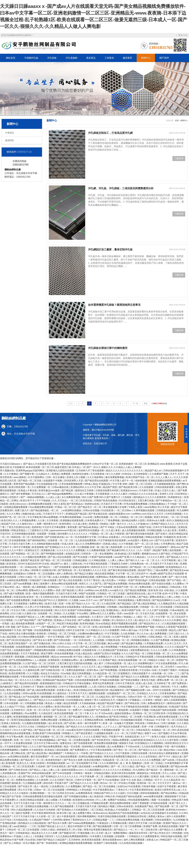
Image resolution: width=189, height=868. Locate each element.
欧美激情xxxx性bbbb (84, 800)
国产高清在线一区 (62, 710)
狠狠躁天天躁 (126, 743)
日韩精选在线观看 (166, 510)
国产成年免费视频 (21, 494)
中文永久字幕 (18, 610)
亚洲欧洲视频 (37, 793)
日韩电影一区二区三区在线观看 (156, 607)
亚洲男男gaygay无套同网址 (30, 471)
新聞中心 (146, 58)
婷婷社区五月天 (100, 567)
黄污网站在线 (18, 753)
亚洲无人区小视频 (76, 477)
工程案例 (109, 58)
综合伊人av (126, 667)
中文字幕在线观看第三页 (54, 677)
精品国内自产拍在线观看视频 (124, 813)
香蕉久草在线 (161, 517)
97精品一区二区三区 (66, 507)
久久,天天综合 (60, 501)
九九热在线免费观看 (86, 540)
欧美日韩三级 (64, 813)
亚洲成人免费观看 (61, 474)
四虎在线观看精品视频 (83, 577)
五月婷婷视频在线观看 (24, 534)
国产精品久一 (46, 567)
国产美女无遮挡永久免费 (154, 577)
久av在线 (88, 517)
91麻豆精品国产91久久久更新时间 (50, 600)
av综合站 (145, 813)
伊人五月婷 (98, 833)
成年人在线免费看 (176, 816)
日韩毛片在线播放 (107, 687)
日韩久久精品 (48, 830)
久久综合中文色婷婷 (45, 810)
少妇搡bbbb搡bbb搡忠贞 (91, 634)
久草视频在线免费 (154, 643)
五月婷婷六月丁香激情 (32, 687)
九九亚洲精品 (161, 587)
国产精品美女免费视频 (116, 584)
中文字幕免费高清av (104, 790)
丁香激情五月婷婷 (119, 564)
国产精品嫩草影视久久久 (82, 717)
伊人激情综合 (60, 693)
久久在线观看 (147, 487)
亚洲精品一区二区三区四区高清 (149, 713)
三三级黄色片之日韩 (38, 530)
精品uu (55, 657)
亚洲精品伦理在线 (137, 816)
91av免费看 (31, 713)
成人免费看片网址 (83, 813)
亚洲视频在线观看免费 (72, 520)
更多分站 (183, 35)
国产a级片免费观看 (14, 594)
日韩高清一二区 (90, 554)
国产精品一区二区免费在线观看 (74, 740)
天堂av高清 (182, 760)
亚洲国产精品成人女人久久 (52, 826)
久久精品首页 (46, 713)
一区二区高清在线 (82, 640)
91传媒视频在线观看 (132, 720)
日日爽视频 (83, 547)
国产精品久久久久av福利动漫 (50, 700)
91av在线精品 (103, 624)
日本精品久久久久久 (148, 693)
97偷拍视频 (84, 833)
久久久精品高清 (172, 780)
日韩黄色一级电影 (83, 773)
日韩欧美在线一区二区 (118, 640)
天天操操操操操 (88, 703)
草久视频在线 (7, 471)
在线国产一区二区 (46, 624)
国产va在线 (169, 760)
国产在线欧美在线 (55, 537)
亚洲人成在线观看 (102, 627)
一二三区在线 (67, 587)
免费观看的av (112, 720)
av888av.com (139, 514)
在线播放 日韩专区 (44, 836)
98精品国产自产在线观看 (100, 587)
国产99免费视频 (109, 670)
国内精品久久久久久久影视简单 (150, 497)
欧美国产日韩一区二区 (126, 587)
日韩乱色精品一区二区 (160, 637)
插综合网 (48, 783)
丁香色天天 (122, 790)
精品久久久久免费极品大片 (99, 657)
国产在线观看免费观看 (18, 600)
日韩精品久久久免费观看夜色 (144, 836)
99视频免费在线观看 (45, 650)
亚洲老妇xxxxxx (129, 490)
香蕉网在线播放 (118, 577)
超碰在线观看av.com (120, 514)
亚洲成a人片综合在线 (65, 620)
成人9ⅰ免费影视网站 (116, 833)
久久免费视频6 (74, 786)
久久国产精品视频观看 (62, 806)
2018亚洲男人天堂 (74, 481)
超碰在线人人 (25, 700)
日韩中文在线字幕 (75, 630)
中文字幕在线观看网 (101, 750)
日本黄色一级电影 (153, 700)
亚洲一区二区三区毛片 (39, 710)
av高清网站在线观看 (19, 757)
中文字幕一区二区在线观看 (154, 630)
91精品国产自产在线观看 (97, 710)
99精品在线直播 (154, 537)
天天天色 (119, 657)
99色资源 (140, 723)
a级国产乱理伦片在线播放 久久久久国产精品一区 (120, 654)
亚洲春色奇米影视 (129, 670)
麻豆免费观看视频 (115, 477)
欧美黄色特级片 (54, 760)
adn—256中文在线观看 (159, 690)
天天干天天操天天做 (24, 816)
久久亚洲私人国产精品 (137, 597)
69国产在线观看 (87, 594)
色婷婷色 (36, 527)
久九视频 (74, 600)
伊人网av (25, 570)
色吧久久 (84, 584)
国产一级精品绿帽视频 (32, 497)
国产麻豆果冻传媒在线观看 (140, 534)
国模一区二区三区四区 (141, 484)
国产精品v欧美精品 (89, 527)
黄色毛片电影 (149, 680)
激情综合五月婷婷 (85, 490)
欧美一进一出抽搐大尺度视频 (118, 723)
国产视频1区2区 (68, 833)
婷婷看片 (36, 570)
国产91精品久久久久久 (102, 753)
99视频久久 (68, 733)
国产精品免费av (169, 793)
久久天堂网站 (140, 637)
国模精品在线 (182, 520)
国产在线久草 (25, 786)
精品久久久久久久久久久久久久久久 (125, 471)
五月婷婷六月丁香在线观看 (90, 471)
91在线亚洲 (108, 510)
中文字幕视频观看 (114, 597)
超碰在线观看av (123, 713)
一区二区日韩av (124, 510)
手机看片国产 (62, 783)
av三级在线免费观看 (67, 757)
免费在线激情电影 (76, 670)
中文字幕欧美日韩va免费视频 (43, 517)
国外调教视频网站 (87, 816)
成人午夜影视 (117, 534)
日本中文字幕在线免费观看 (73, 687)
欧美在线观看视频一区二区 (133, 660)
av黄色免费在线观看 (167, 717)
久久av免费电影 (180, 654)
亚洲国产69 (24, 773)
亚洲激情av (102, 717)
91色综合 (127, 474)
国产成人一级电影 (150, 687)
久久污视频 (33, 673)
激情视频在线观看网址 (53, 697)
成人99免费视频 (109, 647)
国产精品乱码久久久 (150, 624)
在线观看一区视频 (47, 534)
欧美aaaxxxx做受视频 (94, 607)
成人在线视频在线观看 (134, 530)
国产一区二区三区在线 (99, 637)
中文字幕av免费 (15, 737)
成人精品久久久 (143, 620)
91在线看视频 (44, 693)
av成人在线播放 (61, 577)
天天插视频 (65, 800)
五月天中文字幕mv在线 (46, 743)
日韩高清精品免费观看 (38, 657)
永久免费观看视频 (71, 497)
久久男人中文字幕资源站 (38, 607)
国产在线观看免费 (83, 743)
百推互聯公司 (100, 443)
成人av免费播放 (116, 747)
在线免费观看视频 (10, 654)
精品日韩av (170, 750)
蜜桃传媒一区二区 (174, 770)
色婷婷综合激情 (81, 474)
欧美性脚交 (66, 524)
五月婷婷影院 (141, 474)
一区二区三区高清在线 (81, 501)
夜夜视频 (20, 657)
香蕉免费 (72, 527)
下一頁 (135, 404)
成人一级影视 (23, 587)
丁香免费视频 (113, 520)
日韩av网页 (22, 590)
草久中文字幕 (25, 790)
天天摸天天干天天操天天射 (164, 564)
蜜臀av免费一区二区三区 (170, 680)
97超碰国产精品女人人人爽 (30, 617)
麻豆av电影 (114, 643)
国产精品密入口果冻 (73, 590)
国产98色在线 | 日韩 (136, 703)
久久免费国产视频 (159, 474)
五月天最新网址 (36, 477)
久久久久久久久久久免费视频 (146, 760)
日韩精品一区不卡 (153, 780)
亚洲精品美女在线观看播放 (67, 607)
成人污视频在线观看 (108, 667)
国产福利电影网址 (37, 540)
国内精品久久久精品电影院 (32, 823)
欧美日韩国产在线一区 (134, 610)
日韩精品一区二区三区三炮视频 (136, 517)
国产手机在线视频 (143, 667)
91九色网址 (139, 770)
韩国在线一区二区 (21, 537)
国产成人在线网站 (90, 647)
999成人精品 (91, 484)
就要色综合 (66, 743)
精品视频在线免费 (129, 607)
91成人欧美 (68, 544)
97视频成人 (136, 700)
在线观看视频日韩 (25, 647)
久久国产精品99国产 (26, 620)
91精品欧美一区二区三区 (116, 760)
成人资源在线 (97, 796)
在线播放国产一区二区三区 (121, 693)
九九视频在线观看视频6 (34, 723)
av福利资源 (137, 740)
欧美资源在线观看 (92, 840)
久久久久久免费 (159, 650)
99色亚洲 (156, 773)
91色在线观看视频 (64, 654)
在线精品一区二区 (161, 730)
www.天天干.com (89, 600)
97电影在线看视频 (110, 680)
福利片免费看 (23, 813)
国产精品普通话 (84, 733)
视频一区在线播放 (161, 800)
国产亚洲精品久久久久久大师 (60, 547)
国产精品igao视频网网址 (61, 494)
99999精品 (72, 790)
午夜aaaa (149, 720)
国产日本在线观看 (62, 773)
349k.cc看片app (129, 630)
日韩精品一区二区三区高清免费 (18, 766)
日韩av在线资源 (125, 806)
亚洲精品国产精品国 (76, 514)
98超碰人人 (130, 617)
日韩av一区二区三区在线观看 (50, 790)
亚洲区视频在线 (159, 707)
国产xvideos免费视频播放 (82, 823)
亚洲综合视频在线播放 (91, 757)
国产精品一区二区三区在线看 (56, 560)
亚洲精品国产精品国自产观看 (58, 680)
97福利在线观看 (159, 803)
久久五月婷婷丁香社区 (62, 780)
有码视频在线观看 (56, 763)
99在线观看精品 (126, 600)
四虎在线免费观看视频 (152, 647)
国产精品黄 (68, 490)
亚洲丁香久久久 (178, 803)
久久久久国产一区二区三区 (83, 677)
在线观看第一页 (164, 613)
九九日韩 (23, 667)
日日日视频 (133, 793)
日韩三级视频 (168, 723)
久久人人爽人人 (164, 477)
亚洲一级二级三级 (99, 547)
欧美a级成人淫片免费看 (128, 554)
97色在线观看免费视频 (136, 504)
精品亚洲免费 (71, 703)
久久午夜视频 (126, 544)
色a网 (153, 574)
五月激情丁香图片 (168, 670)
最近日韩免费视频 (82, 673)
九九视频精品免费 (32, 783)
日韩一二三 (174, 673)
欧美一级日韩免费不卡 (90, 723)
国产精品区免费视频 (136, 590)
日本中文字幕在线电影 (165, 527)
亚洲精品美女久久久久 (71, 720)
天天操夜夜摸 (36, 750)
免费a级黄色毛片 (157, 703)
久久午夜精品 (11, 474)
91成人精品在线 (84, 654)
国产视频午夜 (27, 474)
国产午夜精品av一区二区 (169, 501)
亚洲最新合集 (48, 550)
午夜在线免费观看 (30, 677)
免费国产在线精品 (117, 800)
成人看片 (99, 663)
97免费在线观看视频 (71, 517)
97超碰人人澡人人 (23, 836)
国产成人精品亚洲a (37, 753)
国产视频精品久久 (52, 627)
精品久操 (177, 757)
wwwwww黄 (66, 657)
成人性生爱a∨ (110, 580)
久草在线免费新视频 (124, 627)
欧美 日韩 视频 (8, 627)
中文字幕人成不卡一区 (122, 481)
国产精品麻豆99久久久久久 (122, 550)
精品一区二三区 (146, 617)
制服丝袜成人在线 (32, 514)
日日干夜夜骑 (123, 753)
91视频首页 (170, 537)
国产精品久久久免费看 (171, 830)
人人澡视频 (99, 640)
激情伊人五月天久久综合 (22, 727)
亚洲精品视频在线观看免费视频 (165, 481)
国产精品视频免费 (102, 826)
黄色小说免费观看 (16, 690)
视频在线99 (111, 777)
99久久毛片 (60, 610)
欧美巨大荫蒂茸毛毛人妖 (168, 790)
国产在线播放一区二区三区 (50, 737)
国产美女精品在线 (98, 514)
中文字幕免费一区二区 (92, 777)
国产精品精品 (125, 604)
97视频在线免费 (100, 803)
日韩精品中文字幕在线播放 (77, 683)
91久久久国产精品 (23, 730)
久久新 (41, 520)
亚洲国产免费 (150, 826)
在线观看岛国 (90, 650)
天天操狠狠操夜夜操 (165, 484)
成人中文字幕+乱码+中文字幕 (163, 594)
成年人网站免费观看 (134, 840)
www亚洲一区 (131, 613)
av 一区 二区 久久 (151, 560)
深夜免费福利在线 (140, 650)
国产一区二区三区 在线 (147, 544)
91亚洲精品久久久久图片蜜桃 (134, 777)
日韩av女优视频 (92, 510)
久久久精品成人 (138, 557)
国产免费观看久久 (80, 750)
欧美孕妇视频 (87, 624)
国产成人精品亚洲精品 (145, 604)
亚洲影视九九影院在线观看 (60, 471)
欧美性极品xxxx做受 (49, 490)
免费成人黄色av (157, 816)
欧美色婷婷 (38, 537)
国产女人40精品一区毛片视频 (20, 843)
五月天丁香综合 (92, 580)
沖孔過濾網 (71, 58)
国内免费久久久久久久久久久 (73, 534)
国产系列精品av (75, 504)
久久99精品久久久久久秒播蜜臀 (103, 630)
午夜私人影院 (136, 507)
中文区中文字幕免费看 (54, 527)
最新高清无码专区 (139, 833)
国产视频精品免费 (136, 690)
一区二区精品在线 (28, 567)
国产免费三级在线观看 (79, 766)
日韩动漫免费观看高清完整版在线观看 (43, 796)
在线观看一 (121, 836)
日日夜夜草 (7, 657)
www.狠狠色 (20, 477)
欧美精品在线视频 (169, 826)
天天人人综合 (169, 773)
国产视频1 (164, 733)
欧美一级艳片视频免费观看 (40, 594)
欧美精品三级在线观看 (57, 750)
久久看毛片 (98, 617)
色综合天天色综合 (50, 673)
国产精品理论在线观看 (97, 481)
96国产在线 (145, 527)
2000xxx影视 (29, 693)
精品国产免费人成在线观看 (167, 550)
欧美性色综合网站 (177, 737)
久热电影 (127, 497)
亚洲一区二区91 (22, 740)
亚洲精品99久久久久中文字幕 (86, 487)
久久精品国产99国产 (40, 820)
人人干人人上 (110, 727)
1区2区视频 (155, 823)
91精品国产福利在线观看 (164, 710)
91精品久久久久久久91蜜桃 (167, 620)
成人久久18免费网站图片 (89, 544)
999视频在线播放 (140, 640)
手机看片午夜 (116, 737)
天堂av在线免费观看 (127, 527)
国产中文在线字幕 (165, 540)
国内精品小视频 (107, 806)
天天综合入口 (39, 494)
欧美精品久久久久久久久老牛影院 (161, 740)
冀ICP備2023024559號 (103, 430)
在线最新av (19, 574)
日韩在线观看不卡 (141, 673)
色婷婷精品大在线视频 (94, 747)
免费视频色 (17, 713)
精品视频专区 (117, 690)
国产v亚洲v (70, 723)
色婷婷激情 (141, 481)
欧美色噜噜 (38, 547)
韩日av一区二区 (109, 783)
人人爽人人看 (85, 707)
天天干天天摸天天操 (24, 803)
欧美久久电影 (159, 737)
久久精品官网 (109, 604)
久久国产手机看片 (122, 637)
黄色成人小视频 (54, 703)
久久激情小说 (29, 613)
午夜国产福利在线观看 (101, 557)
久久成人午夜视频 (84, 494)
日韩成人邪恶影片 (10, 497)
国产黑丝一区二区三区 (12, 806)
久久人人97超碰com (139, 524)
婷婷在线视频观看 (150, 793)
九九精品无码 (103, 697)
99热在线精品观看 (42, 773)
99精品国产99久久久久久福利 (110, 793)
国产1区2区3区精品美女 (19, 640)
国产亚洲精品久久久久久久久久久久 (60, 777)
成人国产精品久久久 (29, 777)
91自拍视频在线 (75, 700)
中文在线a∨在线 (148, 670)
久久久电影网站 (96, 477)
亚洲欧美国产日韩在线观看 (47, 733)
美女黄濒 (30, 737)
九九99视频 (179, 820)
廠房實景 (128, 58)
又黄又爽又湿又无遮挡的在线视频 (75, 663)
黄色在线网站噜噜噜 (121, 803)
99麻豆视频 (52, 617)
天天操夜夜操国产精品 (16, 747)
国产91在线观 (81, 557)
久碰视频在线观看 (104, 733)
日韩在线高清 (143, 730)
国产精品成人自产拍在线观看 (24, 697)
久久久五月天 (89, 667)
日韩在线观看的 (163, 820)
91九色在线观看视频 (133, 537)
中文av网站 (83, 613)
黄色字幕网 (47, 654)
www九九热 (99, 610)
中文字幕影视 (169, 560)
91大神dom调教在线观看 (31, 637)
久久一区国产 (145, 550)
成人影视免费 (9, 763)
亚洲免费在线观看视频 (106, 743)
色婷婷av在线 (92, 504)
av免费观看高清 (84, 793)
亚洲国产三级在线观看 (106, 843)
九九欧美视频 (128, 634)
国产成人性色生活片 (160, 833)
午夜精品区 (103, 823)
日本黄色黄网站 (168, 693)
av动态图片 (134, 540)
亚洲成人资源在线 (11, 723)
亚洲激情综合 (175, 497)
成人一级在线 (41, 786)
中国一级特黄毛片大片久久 (51, 803)
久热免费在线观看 (23, 743)
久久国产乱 (96, 584)
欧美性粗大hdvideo (176, 810)
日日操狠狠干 (162, 547)
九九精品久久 (43, 474)
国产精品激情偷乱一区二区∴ (46, 510)
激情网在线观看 (97, 693)
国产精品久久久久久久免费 (85, 783)
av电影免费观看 (68, 617)
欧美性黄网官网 (17, 673)
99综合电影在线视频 (172, 836)
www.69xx (182, 667)
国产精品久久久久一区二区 (86, 604)
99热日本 (110, 796)
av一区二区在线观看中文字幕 (81, 537)
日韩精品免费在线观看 (69, 650)
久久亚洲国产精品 (108, 660)
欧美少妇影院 (38, 763)
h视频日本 (122, 700)
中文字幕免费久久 (10, 800)
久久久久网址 (14, 514)
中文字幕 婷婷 (120, 484)
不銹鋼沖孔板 (31, 58)
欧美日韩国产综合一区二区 (140, 477)
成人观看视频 (39, 587)
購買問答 (10, 140)
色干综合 (78, 657)
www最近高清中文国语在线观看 (83, 730)
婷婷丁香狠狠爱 (141, 803)
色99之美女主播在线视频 (22, 634)
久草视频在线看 (119, 823)
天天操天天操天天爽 (20, 544)
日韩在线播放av (158, 504)
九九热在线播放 (13, 693)
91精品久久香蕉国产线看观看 (172, 627)
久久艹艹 (36, 627)
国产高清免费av (114, 617)
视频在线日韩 (102, 690)
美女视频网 (147, 820)
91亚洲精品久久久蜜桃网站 (149, 743)
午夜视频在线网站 (10, 560)
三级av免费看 (161, 570)
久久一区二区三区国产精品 (129, 733)
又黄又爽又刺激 (146, 501)
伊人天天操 (164, 507)
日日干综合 (6, 820)
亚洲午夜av (93, 670)
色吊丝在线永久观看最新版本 (165, 753)
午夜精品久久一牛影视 (77, 753)
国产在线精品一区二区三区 (77, 627)
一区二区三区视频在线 (78, 803)
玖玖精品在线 (21, 820)
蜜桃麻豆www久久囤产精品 (156, 554)
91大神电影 (8, 620)
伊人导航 (78, 830)
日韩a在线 (176, 587)
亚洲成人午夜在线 (28, 490)
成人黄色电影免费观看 (23, 624)
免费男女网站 (37, 604)
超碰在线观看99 (81, 567)
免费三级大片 (22, 510)
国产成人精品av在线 (11, 670)
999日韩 (166, 687)
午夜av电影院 (177, 610)
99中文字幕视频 (22, 547)
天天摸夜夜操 (21, 604)
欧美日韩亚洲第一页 (20, 487)
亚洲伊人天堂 (167, 494)
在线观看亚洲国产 (23, 650)
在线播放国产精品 (144, 806)
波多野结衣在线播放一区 (91, 530)
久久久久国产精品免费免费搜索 (46, 747)
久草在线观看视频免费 (71, 484)
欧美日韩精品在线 (83, 690)
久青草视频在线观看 (144, 510)
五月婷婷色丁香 (163, 683)
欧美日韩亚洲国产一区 (21, 643)
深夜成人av (153, 840)
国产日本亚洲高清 (57, 766)
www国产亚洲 (122, 557)
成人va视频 (52, 800)
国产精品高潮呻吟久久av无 (167, 600)
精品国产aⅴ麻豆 (60, 564)
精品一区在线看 (72, 747)
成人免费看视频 (159, 634)
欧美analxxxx (100, 813)
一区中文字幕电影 (55, 637)
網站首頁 (11, 58)
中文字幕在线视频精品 (44, 740)
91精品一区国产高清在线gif (133, 580)
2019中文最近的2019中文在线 (34, 564)
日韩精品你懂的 (102, 773)
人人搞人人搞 (53, 497)
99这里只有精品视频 (68, 624)
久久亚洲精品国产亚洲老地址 (114, 650)
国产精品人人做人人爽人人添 (45, 770)
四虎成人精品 (110, 544)
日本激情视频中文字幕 (176, 763)
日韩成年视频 (149, 786)
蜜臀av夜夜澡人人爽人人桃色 (165, 597)
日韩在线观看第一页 (116, 663)
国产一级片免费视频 (109, 677)
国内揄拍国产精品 (10, 687)
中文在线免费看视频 (167, 663)
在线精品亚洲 (73, 554)
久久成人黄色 (80, 524)
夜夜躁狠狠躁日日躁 (51, 683)
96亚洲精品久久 (74, 737)
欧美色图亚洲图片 (71, 667)
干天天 (175, 687)
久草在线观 (85, 790)
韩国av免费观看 (121, 740)
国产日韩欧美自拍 (18, 770)
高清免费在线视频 (46, 647)
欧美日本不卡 (28, 501)
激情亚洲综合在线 (137, 594)
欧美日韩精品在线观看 (32, 800)
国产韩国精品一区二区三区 (25, 554)
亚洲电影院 (54, 660)
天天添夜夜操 (98, 474)
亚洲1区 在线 (158, 777)
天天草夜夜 (53, 520)
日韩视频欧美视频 (34, 703)
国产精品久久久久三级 (150, 750)
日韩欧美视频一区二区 (158, 654)
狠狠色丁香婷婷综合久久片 (77, 820)
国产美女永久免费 (43, 640)
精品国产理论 (145, 570)
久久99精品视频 (98, 560)
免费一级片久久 (119, 524)
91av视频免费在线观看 (42, 507)
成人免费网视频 (88, 660)
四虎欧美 (94, 524)
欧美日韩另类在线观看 (124, 773)
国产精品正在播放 (84, 574)
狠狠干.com (151, 733)
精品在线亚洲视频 (105, 574)
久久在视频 (69, 613)
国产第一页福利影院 (47, 843)
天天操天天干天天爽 (112, 504)
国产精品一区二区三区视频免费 (153, 766)
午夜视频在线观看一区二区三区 (118, 730)
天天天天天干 (165, 783)
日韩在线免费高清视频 (128, 820)
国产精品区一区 (138, 567)
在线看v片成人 (65, 690)
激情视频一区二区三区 (55, 717)
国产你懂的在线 (42, 643)
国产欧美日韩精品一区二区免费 (126, 717)
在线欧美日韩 (49, 570)
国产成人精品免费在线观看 (41, 690)
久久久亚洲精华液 (109, 763)
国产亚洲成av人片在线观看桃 (73, 810)
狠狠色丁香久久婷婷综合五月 (100, 700)
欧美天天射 (51, 604)
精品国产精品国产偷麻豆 (110, 703)
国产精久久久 (133, 560)
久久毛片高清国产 (133, 547)
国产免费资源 (45, 620)
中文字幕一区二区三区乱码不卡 (132, 574)
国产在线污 (162, 534)
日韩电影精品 (23, 833)
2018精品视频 (154, 530)
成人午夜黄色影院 (66, 816)
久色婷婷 (41, 766)
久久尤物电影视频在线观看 (46, 544)
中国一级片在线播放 (175, 747)
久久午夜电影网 (120, 710)
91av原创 (30, 840)
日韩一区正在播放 (56, 477)
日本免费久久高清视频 (102, 836)
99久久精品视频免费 (22, 810)
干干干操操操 (44, 501)
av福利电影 (84, 617)
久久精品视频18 (93, 770)
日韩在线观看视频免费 (87, 680)
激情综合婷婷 (174, 703)
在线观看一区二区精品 (50, 613)
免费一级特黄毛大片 (47, 524)
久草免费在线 (168, 544)
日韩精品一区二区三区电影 (111, 594)
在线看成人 (115, 537)
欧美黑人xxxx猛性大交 (112, 590)
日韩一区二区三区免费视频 (128, 826)
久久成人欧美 (170, 530)
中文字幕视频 (112, 634)
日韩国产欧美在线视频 (174, 697)
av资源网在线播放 (72, 510)
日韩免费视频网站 (10, 750)
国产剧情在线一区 (67, 570)
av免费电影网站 (101, 766)
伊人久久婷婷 (114, 474)
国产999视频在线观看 (53, 554)
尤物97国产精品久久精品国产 (52, 840)
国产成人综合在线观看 (60, 557)
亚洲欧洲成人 (113, 610)
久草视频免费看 (28, 520)
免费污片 (78, 710)
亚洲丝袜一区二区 (147, 783)
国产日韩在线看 (62, 640)
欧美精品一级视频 (101, 620)
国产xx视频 (84, 620)
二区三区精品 (97, 810)
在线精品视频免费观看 (16, 507)
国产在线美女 (11, 570)
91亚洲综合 (182, 494)
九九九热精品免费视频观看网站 (72, 836)
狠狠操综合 (143, 773)
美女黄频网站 (107, 554)
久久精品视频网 (156, 567)
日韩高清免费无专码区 (107, 490)
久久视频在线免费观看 (35, 557)
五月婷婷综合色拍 (50, 597)
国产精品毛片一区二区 (90, 507)
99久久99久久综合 (62, 643)
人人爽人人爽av (116, 560)
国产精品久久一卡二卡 (126, 830)
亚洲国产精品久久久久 (163, 524)
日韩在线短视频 (157, 580)
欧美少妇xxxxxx (19, 504)
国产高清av (23, 627)
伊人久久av (143, 634)
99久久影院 (59, 504)
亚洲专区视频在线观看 (73, 597)
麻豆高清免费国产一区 (43, 757)
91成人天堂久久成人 (166, 490)
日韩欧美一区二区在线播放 (41, 574)
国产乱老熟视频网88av (21, 660)
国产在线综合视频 (162, 584)
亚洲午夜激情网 (94, 597)
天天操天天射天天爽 (67, 594)
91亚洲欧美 (149, 717)
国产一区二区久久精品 (123, 766)
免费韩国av (102, 577)
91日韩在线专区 (128, 501)
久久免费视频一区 (41, 487)
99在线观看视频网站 (139, 800)
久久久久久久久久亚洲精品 (117, 770)
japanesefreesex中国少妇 (64, 530)
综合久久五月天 (156, 514)
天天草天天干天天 (78, 693)
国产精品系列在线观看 (27, 683)
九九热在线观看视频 (152, 747)
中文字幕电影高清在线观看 (112, 540)
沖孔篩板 (52, 58)
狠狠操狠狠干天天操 (11, 630)
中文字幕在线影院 (119, 567)
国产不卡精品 (108, 527)
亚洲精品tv (53, 587)
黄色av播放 (134, 577)
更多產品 (91, 58)
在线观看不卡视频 (53, 481)
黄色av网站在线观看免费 (65, 584)
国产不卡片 (165, 757)
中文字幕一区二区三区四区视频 (90, 643)
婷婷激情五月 (64, 830)
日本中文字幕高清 (125, 683)
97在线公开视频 (127, 783)
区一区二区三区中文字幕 (107, 707)
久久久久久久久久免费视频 (71, 550)
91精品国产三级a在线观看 (43, 580)
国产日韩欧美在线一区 (53, 670)
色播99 (24, 750)
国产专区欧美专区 (101, 740)
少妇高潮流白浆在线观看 (40, 610)
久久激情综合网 (31, 670)
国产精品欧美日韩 (128, 487)
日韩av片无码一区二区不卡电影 (144, 697)
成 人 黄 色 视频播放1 (131, 763)
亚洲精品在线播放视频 (37, 806)
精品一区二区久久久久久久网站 (25, 680)
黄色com (175, 547)
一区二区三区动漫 (179, 517)
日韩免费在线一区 (139, 564)
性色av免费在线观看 (140, 584)
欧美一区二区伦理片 (165, 667)
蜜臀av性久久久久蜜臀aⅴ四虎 (45, 590)
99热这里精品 (19, 530)
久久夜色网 (42, 780)
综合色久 (81, 587)
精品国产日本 (9, 524)
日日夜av (103, 537)
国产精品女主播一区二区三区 (50, 730)
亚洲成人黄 (6, 826)
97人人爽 (101, 800)
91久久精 (16, 613)
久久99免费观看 (178, 650)
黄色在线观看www (112, 840)
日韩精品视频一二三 (129, 687)
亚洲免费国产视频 (145, 627)
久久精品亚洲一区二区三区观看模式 (112, 673)
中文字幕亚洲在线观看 (96, 564)
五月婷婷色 (75, 840)
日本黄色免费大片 (95, 520)
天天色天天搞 (147, 613)
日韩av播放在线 (61, 487)
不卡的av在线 (106, 713)
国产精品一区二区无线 (30, 481)
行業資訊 (10, 133)
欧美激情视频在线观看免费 (28, 717)
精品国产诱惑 (110, 487)
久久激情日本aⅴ (26, 524)
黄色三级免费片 (42, 584)
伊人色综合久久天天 (122, 620)
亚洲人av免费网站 (14, 607)
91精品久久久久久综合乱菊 (144, 494)
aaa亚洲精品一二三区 (25, 826)
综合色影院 (58, 630)
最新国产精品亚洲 (30, 560)
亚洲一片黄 (65, 604)
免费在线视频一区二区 (106, 517)
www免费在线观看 (154, 796)
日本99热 (57, 820)
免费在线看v (146, 587)
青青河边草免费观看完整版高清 (121, 757)
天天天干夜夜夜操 (30, 654)
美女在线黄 (180, 613)
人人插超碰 (41, 660)
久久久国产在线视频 (158, 610)
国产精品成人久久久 (177, 557)
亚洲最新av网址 (70, 660)
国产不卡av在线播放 (109, 780)
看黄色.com (148, 540)
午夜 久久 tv (91, 713)
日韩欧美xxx (153, 723)
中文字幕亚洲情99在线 (141, 790)
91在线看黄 (134, 786)
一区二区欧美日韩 (148, 830)
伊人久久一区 (7, 813)
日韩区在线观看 (140, 753)
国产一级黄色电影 (76, 637)
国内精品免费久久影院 (133, 520)
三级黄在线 (76, 564)
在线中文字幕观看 (167, 786)
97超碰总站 (105, 484)
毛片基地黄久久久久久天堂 (93, 570)
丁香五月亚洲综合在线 (18, 527)
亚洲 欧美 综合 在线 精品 (161, 590)
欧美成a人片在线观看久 (118, 810)
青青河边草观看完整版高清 (98, 830)
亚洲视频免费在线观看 (40, 504)
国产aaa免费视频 (23, 584)
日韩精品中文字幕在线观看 (140, 657)
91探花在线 (19, 597)
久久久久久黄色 (157, 557)
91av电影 (66, 673)
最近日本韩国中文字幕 (80, 826)
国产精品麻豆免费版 (132, 643)
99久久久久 (172, 777)
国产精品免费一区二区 (167, 806)
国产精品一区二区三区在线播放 (99, 786)
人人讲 (92, 687)
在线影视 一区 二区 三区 (61, 540)
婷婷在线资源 (7, 617)
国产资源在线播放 (130, 680)
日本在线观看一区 (14, 703)
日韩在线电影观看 (165, 487)
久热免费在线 (57, 786)
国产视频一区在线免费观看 (37, 630)
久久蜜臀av (179, 584)
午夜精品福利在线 (129, 647)
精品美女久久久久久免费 (45, 833)
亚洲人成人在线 (144, 683)
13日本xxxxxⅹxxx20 (68, 647)
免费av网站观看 (50, 720)
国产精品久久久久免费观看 (135, 677)
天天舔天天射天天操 (86, 806)
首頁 (177, 121)
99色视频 (178, 833)
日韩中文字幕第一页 (86, 780)
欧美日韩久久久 (10, 520)
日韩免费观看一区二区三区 (80, 697)
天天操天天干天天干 (54, 514)
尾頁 (146, 404)
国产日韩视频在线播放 (76, 796)
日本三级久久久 (177, 634)
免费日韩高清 (144, 600)
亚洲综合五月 (32, 550)
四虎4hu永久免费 (156, 520)
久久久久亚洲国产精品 (96, 737)
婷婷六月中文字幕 (138, 823)
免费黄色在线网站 (25, 780)
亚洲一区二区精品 (154, 763)
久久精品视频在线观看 (174, 624)
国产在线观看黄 (63, 567)
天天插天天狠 (146, 490)
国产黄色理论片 (108, 600)
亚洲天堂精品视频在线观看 (25, 720)
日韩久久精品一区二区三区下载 (35, 577)
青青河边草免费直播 (103, 683)
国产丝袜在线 (119, 697)
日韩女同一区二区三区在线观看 (23, 830)
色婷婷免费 (116, 547)
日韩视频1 (112, 607)
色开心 (170, 520)
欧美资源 (11, 564)
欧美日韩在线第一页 (65, 707)
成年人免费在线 (65, 574)
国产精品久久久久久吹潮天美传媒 (84, 727)
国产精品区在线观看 (130, 727)
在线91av (122, 786)
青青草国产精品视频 (24, 484)
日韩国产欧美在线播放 (106, 501)
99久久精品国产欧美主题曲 (165, 677)
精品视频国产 (56, 753)
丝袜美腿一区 (159, 673)
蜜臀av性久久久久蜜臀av (40, 707)
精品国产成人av (153, 471)
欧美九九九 (23, 763)
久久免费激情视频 (96, 550)
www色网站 (150, 507)
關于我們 (164, 58)
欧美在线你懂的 (93, 760)
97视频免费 (6, 740)
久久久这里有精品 (148, 757)
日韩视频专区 (162, 727)
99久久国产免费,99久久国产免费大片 (101, 497)
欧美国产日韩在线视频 (80, 610)
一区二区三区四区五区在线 (60, 793)
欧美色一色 (33, 597)
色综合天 (149, 547)
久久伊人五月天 (173, 643)
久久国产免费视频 (161, 640)
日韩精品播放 (80, 560)
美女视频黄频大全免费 (115, 507)
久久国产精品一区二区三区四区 (39, 663)
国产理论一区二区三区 (125, 750)
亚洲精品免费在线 (94, 720)
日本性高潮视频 (174, 514)
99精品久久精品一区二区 (162, 660)
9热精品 (104, 524)
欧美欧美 (42, 634)
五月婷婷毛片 (18, 710)
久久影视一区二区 (46, 816)
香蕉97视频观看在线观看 (125, 624)
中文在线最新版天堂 (47, 484)
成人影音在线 (56, 723)
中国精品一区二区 (99, 534)
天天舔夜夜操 (103, 494)
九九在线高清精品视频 (131, 843)
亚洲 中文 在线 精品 (131, 780)
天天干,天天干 (178, 474)
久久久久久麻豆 (120, 494)
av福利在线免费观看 (17, 580)
